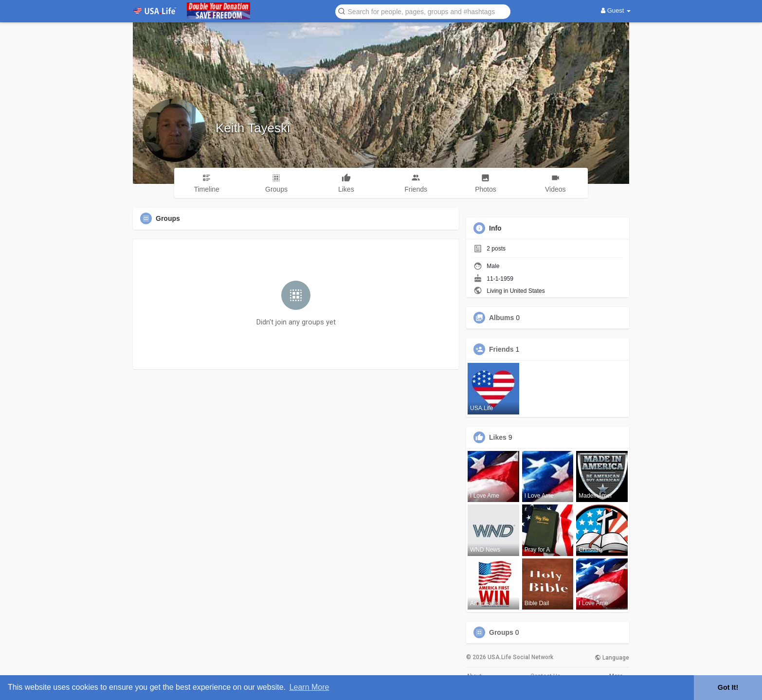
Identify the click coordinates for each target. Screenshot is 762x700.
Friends (501, 349)
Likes (498, 437)
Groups (501, 632)
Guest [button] (616, 10)
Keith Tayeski (253, 128)
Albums (501, 318)
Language (612, 658)
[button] (423, 11)
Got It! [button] (728, 687)
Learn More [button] (309, 687)
